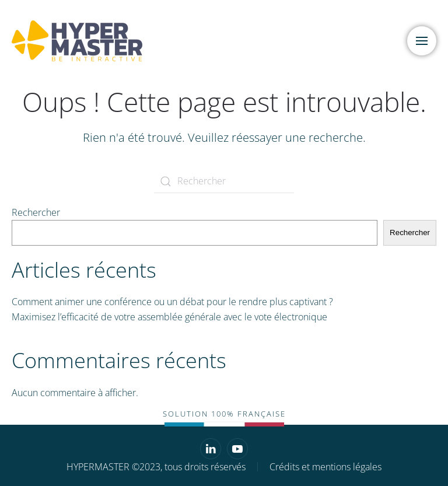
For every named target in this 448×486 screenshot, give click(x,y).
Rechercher (36, 212)
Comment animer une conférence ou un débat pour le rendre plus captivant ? (172, 302)
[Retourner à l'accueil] (78, 41)
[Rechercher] (224, 181)
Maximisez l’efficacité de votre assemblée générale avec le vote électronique (169, 317)
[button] (422, 41)
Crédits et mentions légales (325, 467)
